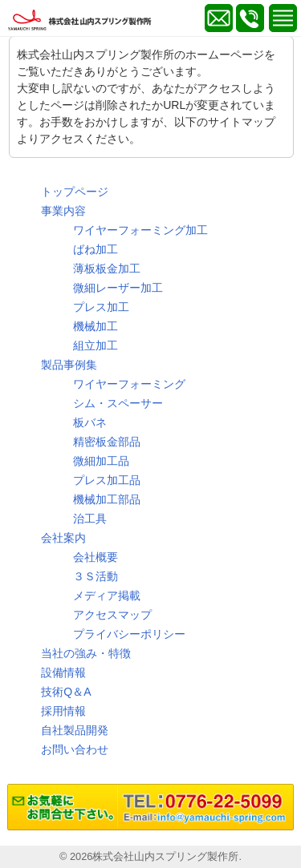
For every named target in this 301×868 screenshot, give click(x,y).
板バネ (90, 422)
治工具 (90, 519)
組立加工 (96, 345)
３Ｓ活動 (96, 576)
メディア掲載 (107, 595)
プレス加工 (101, 307)
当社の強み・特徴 (86, 653)
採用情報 (63, 711)
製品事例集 (69, 365)
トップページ (75, 192)
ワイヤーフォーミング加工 (140, 230)
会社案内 (63, 538)
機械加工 (96, 326)
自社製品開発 (75, 730)
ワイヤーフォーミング (129, 384)
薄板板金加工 (107, 268)
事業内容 (63, 211)
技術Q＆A (66, 692)
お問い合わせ (75, 749)
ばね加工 (96, 249)
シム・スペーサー (118, 403)
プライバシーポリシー (129, 634)
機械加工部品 (107, 499)
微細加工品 (101, 461)
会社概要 (96, 557)
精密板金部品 (107, 442)
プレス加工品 (107, 480)
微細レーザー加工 (118, 288)
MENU (283, 18)
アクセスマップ (112, 615)
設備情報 (63, 672)
